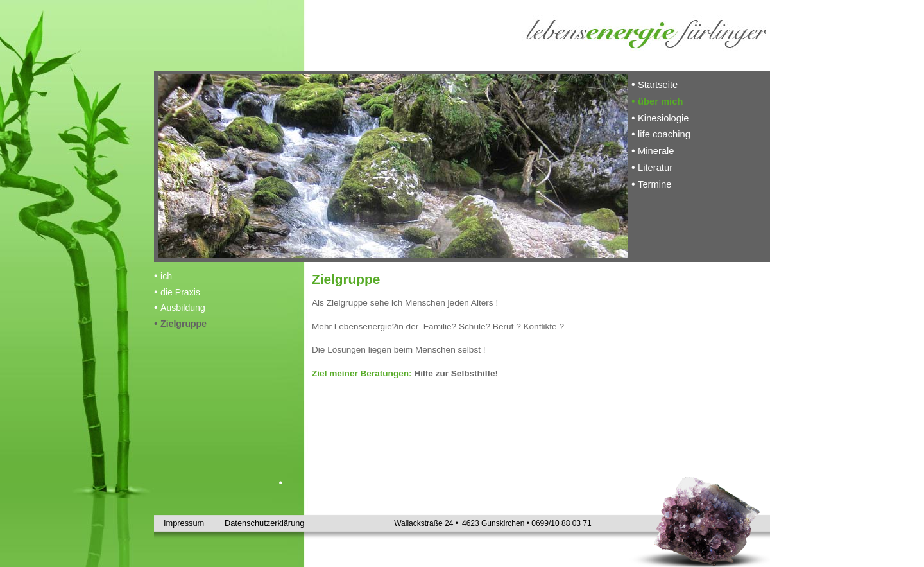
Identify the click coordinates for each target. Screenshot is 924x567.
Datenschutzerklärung (250, 523)
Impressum (184, 523)
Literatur (655, 168)
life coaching (664, 134)
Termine (654, 184)
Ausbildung (183, 308)
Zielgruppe (184, 324)
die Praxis (180, 292)
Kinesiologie (663, 118)
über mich (660, 101)
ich (166, 276)
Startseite (658, 85)
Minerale (656, 151)
